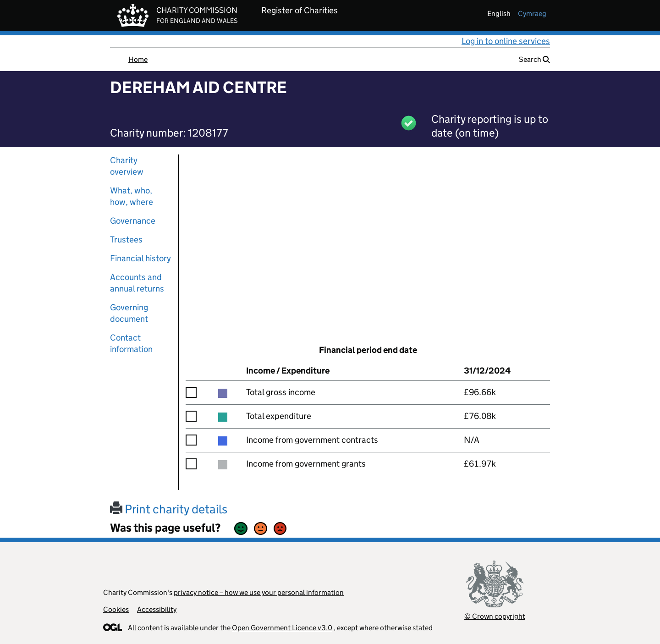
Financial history (140, 258)
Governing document (129, 313)
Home (138, 59)
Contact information (131, 343)
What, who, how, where (132, 196)
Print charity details (169, 509)
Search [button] (534, 59)
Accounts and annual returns (137, 283)
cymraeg (532, 14)
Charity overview (127, 166)
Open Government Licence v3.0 (282, 628)
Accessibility (157, 609)
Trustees (126, 239)
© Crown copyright (495, 616)
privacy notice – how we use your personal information (259, 592)
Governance (133, 221)
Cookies (116, 609)
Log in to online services (506, 41)
